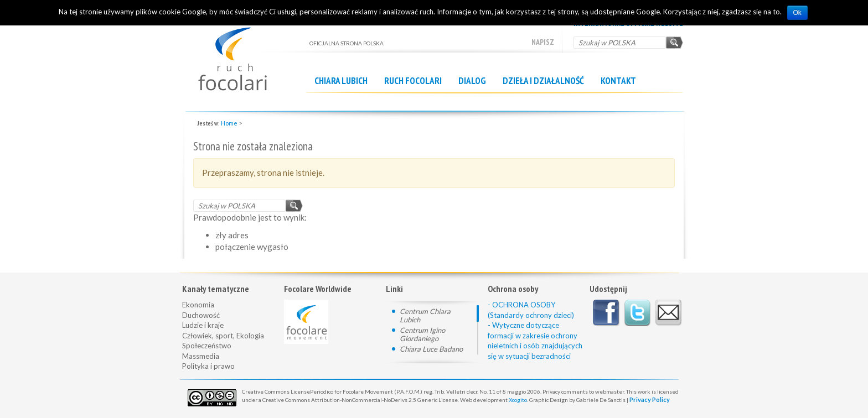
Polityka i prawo (208, 366)
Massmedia (201, 356)
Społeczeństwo (207, 346)
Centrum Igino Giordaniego (422, 334)
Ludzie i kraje (203, 325)
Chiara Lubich (341, 81)
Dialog (472, 81)
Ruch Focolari (413, 81)
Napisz (543, 42)
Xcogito (518, 400)
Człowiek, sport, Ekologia (223, 336)
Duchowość (201, 315)
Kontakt (618, 81)
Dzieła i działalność (543, 81)
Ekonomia (198, 305)
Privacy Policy (650, 399)
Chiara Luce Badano (431, 349)
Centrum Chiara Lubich (425, 315)
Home (229, 123)
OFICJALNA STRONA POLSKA (246, 53)
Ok (797, 13)
